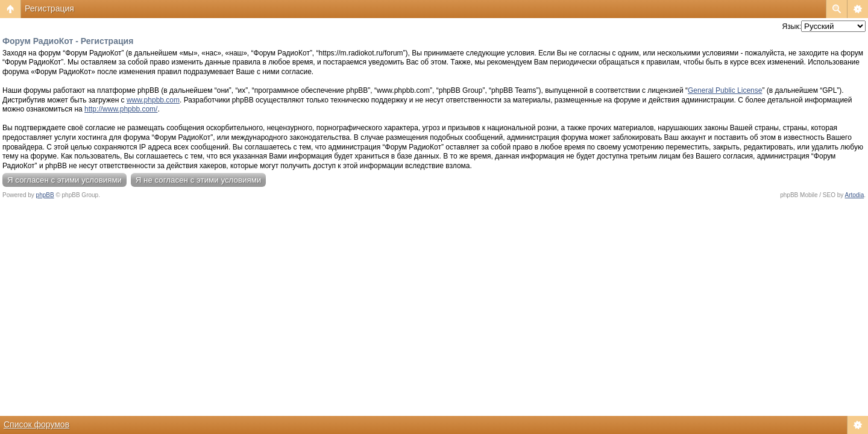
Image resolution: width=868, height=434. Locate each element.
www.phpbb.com (153, 100)
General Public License (725, 90)
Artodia (855, 195)
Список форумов (36, 424)
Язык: (792, 27)
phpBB (45, 195)
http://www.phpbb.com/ (121, 109)
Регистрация (49, 8)
